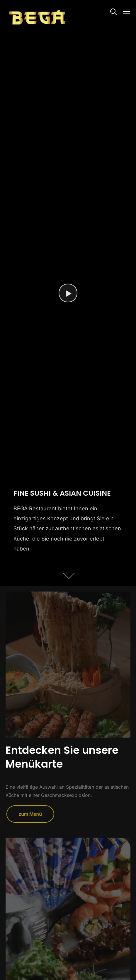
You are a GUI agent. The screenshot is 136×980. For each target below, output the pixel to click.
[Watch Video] (68, 293)
